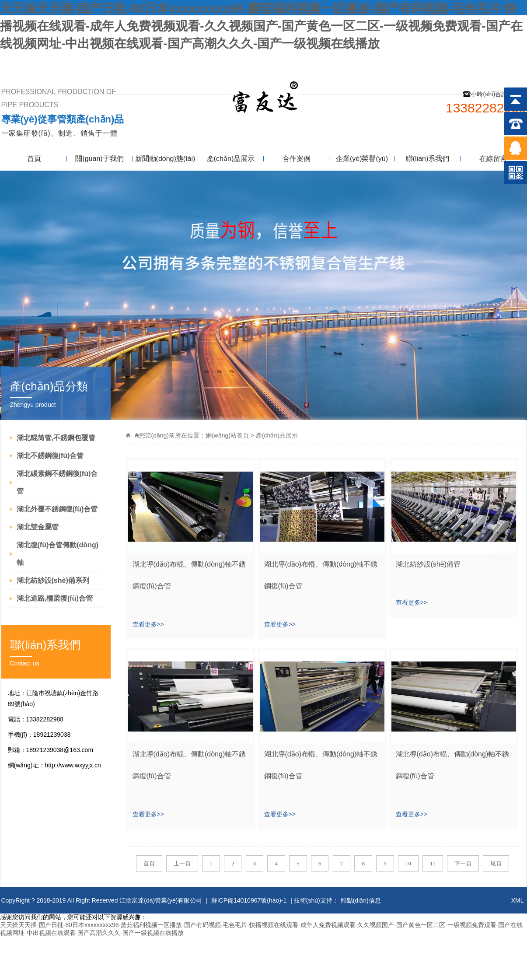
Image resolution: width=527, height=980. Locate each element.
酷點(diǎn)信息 (361, 900)
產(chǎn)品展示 (231, 159)
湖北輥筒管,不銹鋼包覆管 (56, 438)
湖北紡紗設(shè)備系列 (53, 580)
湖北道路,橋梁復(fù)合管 (55, 598)
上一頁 (182, 863)
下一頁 (463, 863)
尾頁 (496, 863)
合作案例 (297, 159)
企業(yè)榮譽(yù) (362, 159)
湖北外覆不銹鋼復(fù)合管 (57, 509)
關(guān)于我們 (99, 159)
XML (518, 900)
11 (433, 863)
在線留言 (493, 159)
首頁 (34, 159)
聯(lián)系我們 (497, 60)
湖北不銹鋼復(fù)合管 (50, 456)
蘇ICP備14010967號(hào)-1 (249, 900)
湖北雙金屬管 (38, 527)
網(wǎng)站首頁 (227, 435)
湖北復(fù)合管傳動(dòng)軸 (58, 554)
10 (408, 863)
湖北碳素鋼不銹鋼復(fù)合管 (57, 482)
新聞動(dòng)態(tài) (165, 159)
